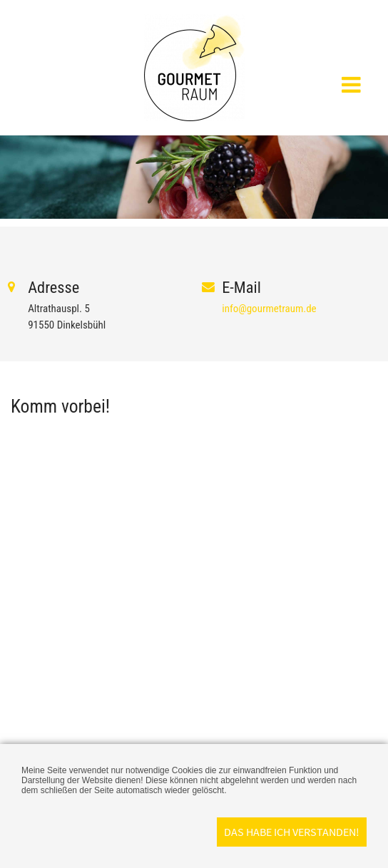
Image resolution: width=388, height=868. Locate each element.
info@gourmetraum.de (269, 309)
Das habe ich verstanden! (292, 832)
